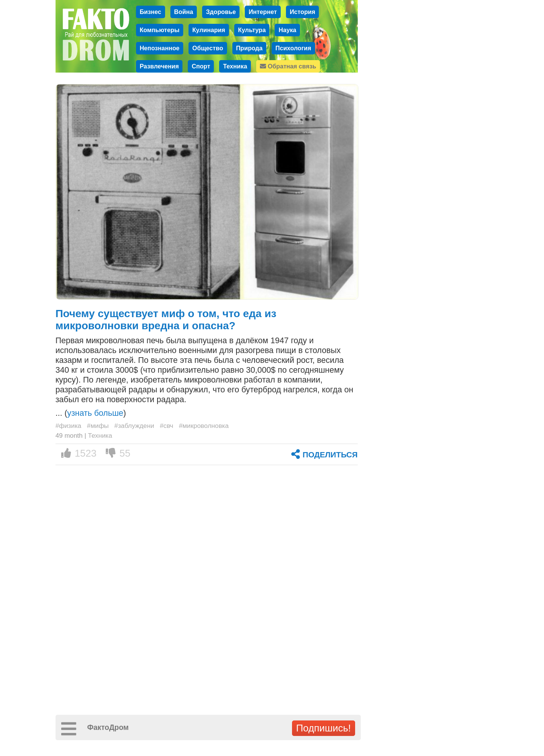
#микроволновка (204, 426)
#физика (69, 426)
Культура (252, 30)
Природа (249, 48)
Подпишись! (324, 728)
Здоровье (221, 12)
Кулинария (209, 30)
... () (91, 413)
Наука (287, 30)
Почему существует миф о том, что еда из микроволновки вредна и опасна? (166, 320)
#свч (167, 426)
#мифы (98, 426)
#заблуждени (134, 426)
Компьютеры (160, 30)
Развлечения (159, 66)
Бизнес (151, 12)
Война (184, 12)
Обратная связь (288, 66)
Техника (235, 66)
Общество (208, 48)
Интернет (263, 12)
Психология (293, 48)
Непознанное (160, 48)
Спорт (201, 66)
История (303, 12)
